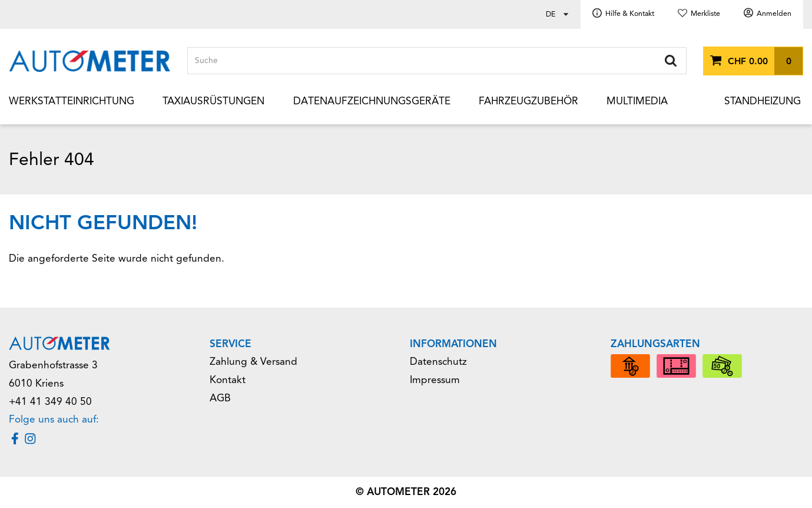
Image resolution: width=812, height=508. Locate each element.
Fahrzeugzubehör (528, 101)
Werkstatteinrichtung (72, 101)
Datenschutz (438, 362)
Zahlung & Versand (253, 362)
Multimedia (637, 101)
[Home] (90, 61)
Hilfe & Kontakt (630, 14)
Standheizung (763, 101)
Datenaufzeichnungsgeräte (372, 101)
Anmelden (774, 14)
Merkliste (705, 14)
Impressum (435, 380)
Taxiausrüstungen (213, 101)
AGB (220, 398)
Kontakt (228, 380)
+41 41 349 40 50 (50, 402)
